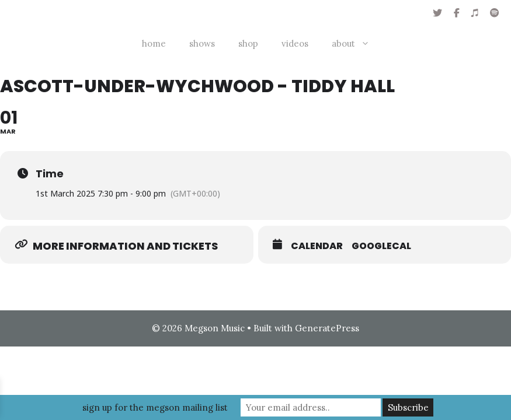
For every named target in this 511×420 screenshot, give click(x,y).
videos (295, 43)
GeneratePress (327, 328)
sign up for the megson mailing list (155, 407)
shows (202, 43)
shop (248, 43)
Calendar (317, 246)
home (154, 43)
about (357, 44)
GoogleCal (381, 246)
